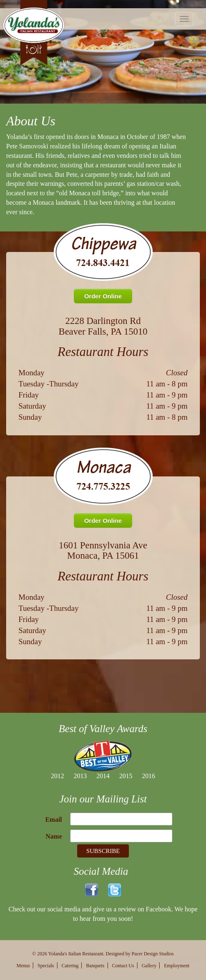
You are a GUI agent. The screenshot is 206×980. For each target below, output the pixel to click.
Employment (177, 966)
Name (54, 836)
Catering (70, 966)
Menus (23, 966)
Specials (46, 966)
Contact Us (123, 966)
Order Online (103, 296)
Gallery (149, 966)
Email (54, 819)
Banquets (95, 966)
